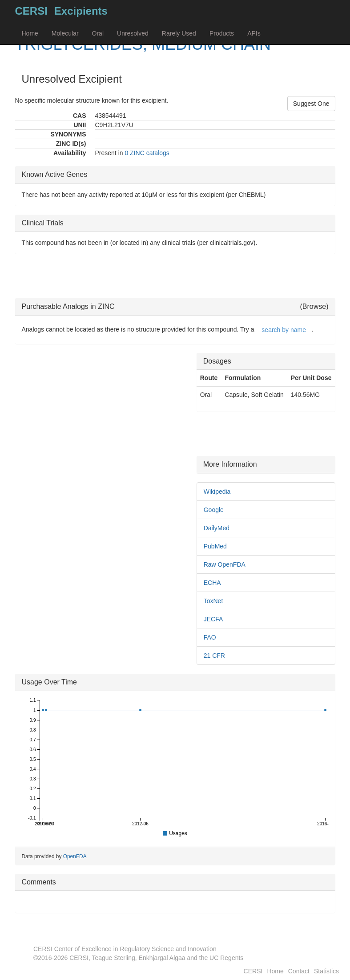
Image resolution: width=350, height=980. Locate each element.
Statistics (326, 971)
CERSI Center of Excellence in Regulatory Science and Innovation (125, 949)
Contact (299, 971)
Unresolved (133, 33)
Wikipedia (217, 492)
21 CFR (214, 656)
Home (30, 33)
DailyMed (217, 528)
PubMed (215, 546)
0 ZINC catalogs (147, 153)
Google (214, 510)
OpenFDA (75, 856)
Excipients (81, 11)
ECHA (212, 583)
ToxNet (213, 601)
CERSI (31, 11)
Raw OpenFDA (225, 564)
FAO (210, 637)
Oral (98, 33)
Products (222, 33)
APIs (254, 33)
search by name (284, 330)
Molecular (65, 33)
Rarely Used (179, 33)
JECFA (213, 619)
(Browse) (314, 306)
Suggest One (311, 104)
